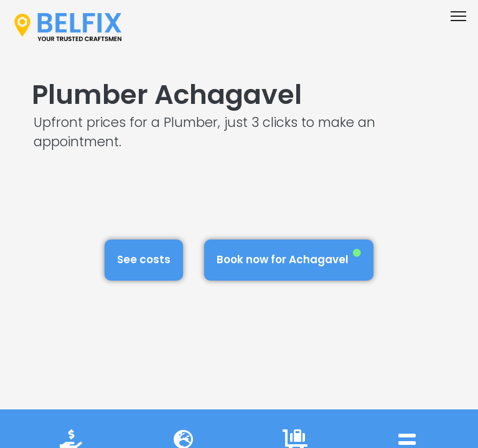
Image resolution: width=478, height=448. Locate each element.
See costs (144, 259)
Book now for (289, 258)
